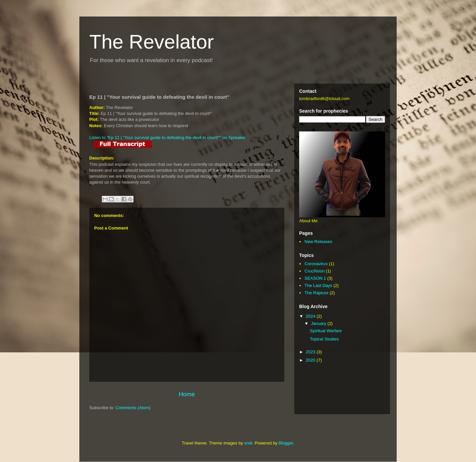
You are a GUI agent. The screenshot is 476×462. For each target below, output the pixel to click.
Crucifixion (315, 271)
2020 (311, 360)
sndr (248, 443)
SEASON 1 (315, 278)
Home (187, 394)
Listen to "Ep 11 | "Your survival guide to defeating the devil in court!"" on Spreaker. (168, 138)
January (319, 323)
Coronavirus (316, 264)
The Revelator (152, 42)
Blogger (286, 443)
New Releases (318, 242)
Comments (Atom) (133, 408)
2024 (311, 316)
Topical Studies (324, 339)
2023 (311, 352)
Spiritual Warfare (326, 331)
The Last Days (318, 285)
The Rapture (316, 293)
